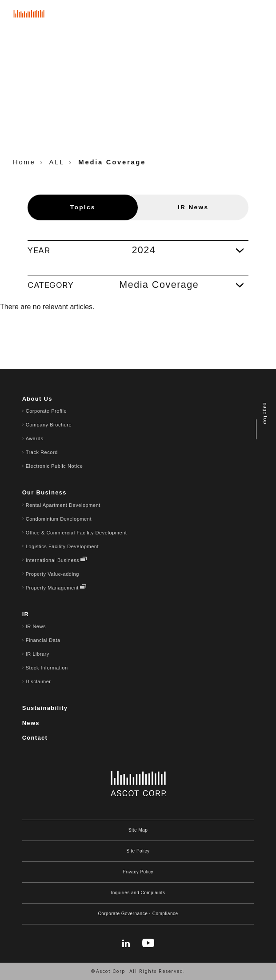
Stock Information (47, 668)
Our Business (44, 492)
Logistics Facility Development (62, 546)
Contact (35, 738)
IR (26, 614)
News (31, 723)
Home (24, 162)
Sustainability (45, 708)
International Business (52, 560)
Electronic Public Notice (54, 466)
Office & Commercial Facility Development (76, 533)
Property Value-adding (52, 574)
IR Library (38, 654)
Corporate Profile (46, 411)
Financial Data (43, 640)
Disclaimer (38, 681)
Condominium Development (59, 519)
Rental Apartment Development (63, 505)
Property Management (52, 588)
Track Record (42, 452)
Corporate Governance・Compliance (138, 914)
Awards (35, 438)
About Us (37, 399)
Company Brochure (49, 425)
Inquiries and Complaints (138, 893)
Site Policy (138, 851)
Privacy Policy (138, 872)
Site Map (138, 830)
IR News (36, 626)
